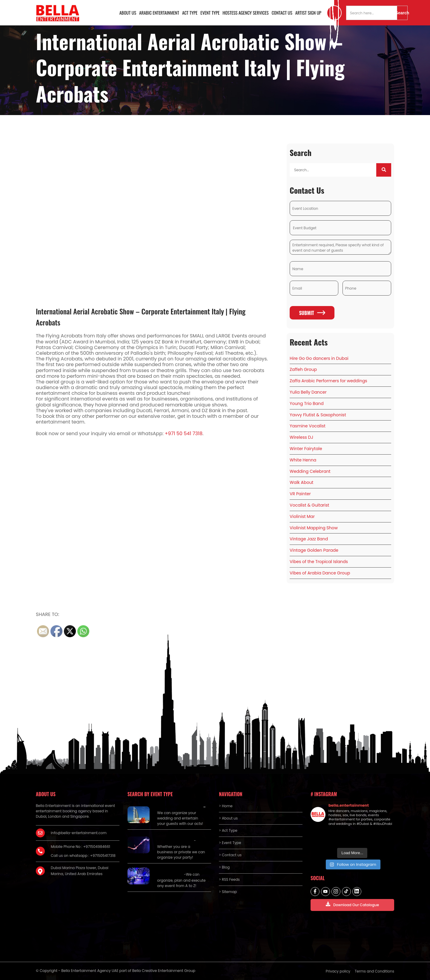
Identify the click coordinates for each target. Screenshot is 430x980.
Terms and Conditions (374, 971)
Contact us (282, 13)
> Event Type (230, 843)
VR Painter (300, 494)
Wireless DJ (301, 437)
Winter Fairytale (306, 449)
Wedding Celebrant (310, 471)
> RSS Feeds (229, 879)
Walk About (301, 482)
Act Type (190, 13)
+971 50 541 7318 (184, 434)
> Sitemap (228, 892)
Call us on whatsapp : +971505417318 (83, 856)
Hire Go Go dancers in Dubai (319, 358)
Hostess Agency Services (245, 13)
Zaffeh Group (303, 369)
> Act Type (228, 830)
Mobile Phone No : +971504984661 (80, 847)
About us (128, 13)
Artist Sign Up (308, 13)
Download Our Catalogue (352, 905)
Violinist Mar (302, 516)
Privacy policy (338, 971)
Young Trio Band (307, 403)
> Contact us (230, 855)
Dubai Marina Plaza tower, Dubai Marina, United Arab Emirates (80, 871)
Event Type (210, 13)
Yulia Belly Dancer (308, 392)
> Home (226, 806)
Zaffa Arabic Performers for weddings (328, 381)
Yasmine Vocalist (308, 426)
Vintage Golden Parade (314, 550)
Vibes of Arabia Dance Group (320, 573)
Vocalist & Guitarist (309, 505)
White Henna (303, 460)
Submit (312, 313)
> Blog (224, 867)
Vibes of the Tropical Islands (319, 562)
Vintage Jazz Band (309, 539)
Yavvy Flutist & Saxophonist (318, 415)
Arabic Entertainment (159, 13)
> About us (228, 818)
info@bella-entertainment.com (79, 833)
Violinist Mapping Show (314, 528)
